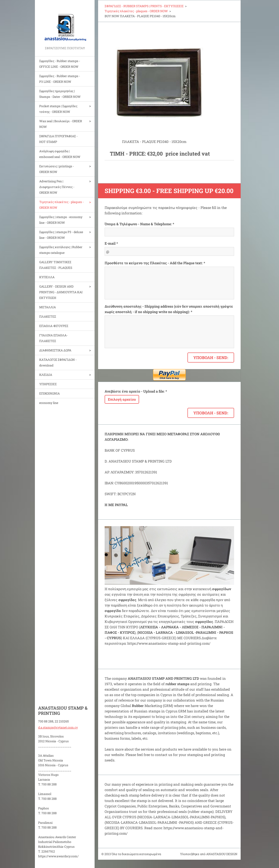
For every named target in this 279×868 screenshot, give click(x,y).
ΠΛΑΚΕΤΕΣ (48, 316)
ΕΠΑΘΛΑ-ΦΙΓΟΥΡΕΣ (54, 326)
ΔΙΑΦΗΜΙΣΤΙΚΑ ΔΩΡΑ (55, 350)
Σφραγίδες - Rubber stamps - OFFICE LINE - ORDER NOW (60, 64)
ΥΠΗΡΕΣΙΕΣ (48, 384)
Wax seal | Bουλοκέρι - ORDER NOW (61, 124)
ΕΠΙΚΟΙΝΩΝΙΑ (49, 393)
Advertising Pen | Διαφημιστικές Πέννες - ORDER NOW (57, 187)
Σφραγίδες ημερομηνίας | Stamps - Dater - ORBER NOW (60, 94)
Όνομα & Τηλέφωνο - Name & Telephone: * (139, 224)
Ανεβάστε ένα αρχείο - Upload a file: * (136, 391)
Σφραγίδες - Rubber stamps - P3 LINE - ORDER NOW (60, 79)
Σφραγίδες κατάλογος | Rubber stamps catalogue (61, 250)
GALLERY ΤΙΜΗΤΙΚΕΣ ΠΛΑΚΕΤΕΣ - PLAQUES (56, 265)
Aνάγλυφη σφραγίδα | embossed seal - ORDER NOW (60, 154)
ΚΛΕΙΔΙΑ (46, 375)
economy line (49, 403)
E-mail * (111, 243)
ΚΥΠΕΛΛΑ (47, 277)
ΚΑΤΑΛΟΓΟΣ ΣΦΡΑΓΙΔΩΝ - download (58, 362)
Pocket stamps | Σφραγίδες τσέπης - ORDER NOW (58, 109)
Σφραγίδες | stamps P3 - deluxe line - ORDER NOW (61, 235)
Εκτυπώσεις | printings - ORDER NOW (57, 169)
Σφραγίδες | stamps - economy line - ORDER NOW (61, 220)
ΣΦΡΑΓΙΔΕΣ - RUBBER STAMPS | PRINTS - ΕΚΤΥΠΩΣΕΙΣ (144, 6)
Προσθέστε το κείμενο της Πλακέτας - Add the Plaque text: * (155, 263)
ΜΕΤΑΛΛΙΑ (48, 307)
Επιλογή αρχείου (122, 399)
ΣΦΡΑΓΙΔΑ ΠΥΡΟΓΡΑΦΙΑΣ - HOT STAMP (58, 139)
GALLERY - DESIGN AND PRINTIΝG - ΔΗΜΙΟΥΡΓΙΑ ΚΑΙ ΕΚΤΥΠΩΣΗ (61, 292)
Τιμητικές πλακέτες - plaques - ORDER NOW (61, 205)
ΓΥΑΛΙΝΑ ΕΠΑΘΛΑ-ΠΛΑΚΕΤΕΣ (53, 338)
